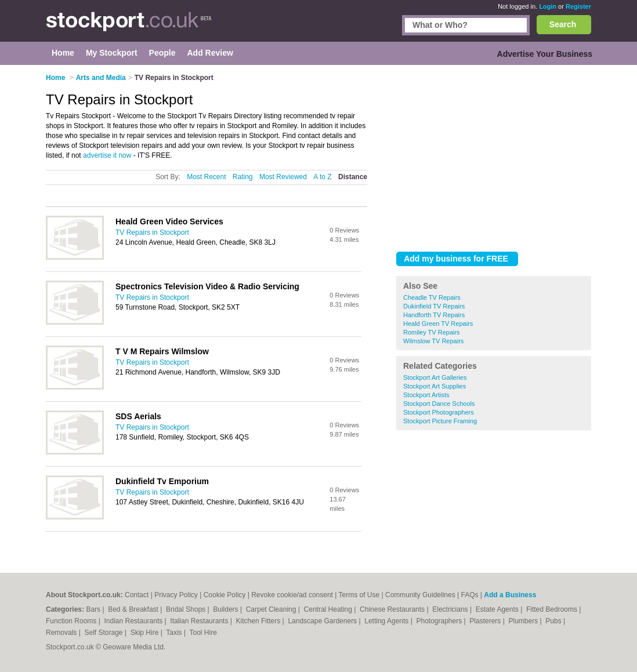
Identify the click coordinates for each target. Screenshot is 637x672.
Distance (353, 177)
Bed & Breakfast (134, 609)
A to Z (322, 177)
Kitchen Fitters (259, 621)
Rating (243, 177)
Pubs (554, 621)
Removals (62, 633)
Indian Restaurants (135, 621)
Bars (94, 609)
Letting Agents (387, 621)
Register (578, 6)
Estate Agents (498, 609)
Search (563, 24)
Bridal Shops (187, 609)
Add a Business (510, 595)
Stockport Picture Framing (440, 421)
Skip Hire (146, 633)
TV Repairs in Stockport (152, 233)
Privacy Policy (176, 595)
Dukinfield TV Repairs (434, 306)
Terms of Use (359, 595)
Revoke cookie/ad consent (292, 595)
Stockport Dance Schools (439, 404)
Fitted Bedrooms (553, 609)
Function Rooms (72, 621)
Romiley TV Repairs (432, 332)
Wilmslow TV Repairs (433, 341)
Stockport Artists (426, 395)
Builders (227, 609)
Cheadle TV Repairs (432, 297)
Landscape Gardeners (323, 621)
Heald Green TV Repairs (438, 324)
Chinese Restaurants (393, 609)
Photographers (440, 621)
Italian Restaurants (200, 621)
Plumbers (524, 621)
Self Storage (104, 633)
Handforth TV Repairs (434, 315)
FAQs (470, 595)
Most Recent (206, 177)
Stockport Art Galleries (435, 377)
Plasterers (486, 621)
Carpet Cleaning (272, 609)
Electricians (451, 609)
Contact (137, 595)
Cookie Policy (225, 595)
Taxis (175, 633)
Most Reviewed (283, 177)
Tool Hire (203, 633)
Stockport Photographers (439, 412)
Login (548, 6)
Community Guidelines (420, 595)
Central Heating (329, 609)
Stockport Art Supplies (435, 386)
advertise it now (107, 155)
